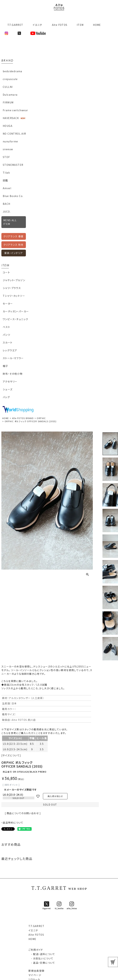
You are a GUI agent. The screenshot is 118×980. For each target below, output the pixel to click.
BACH (7, 204)
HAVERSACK (11, 118)
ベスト (6, 327)
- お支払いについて (41, 958)
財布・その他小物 (13, 374)
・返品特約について (12, 823)
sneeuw (8, 149)
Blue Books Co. (13, 196)
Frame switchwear (15, 110)
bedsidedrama (13, 71)
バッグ (6, 397)
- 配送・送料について (42, 954)
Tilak (6, 173)
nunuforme (10, 141)
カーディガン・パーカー (16, 311)
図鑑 (5, 180)
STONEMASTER (13, 165)
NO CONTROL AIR (14, 134)
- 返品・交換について (42, 963)
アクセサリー (10, 381)
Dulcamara (10, 95)
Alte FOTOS (60, 25)
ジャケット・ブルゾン (14, 280)
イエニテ (38, 25)
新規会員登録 (36, 971)
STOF (6, 157)
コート (6, 272)
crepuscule (10, 79)
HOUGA (8, 126)
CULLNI (8, 87)
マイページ (35, 975)
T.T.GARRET (14, 25)
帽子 (5, 366)
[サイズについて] (11, 755)
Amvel (7, 188)
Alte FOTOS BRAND (23, 418)
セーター (8, 304)
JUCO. (7, 212)
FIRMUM (8, 102)
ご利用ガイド (36, 950)
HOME (97, 25)
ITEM (80, 25)
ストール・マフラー (13, 358)
